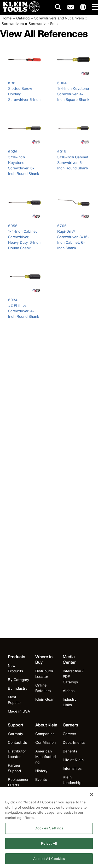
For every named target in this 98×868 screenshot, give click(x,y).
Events (41, 779)
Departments (74, 742)
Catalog (23, 18)
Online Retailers (43, 688)
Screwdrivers (13, 24)
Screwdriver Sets (43, 24)
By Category (19, 680)
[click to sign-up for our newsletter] (71, 7)
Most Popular (14, 700)
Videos (69, 691)
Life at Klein (73, 760)
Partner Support (15, 768)
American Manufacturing (46, 757)
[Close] (92, 797)
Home (7, 18)
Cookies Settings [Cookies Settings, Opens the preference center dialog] (49, 830)
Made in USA (19, 711)
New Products (15, 668)
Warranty (16, 734)
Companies (45, 734)
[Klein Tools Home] (20, 10)
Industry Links (70, 702)
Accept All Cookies (49, 861)
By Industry (18, 688)
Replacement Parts (19, 782)
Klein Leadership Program (72, 783)
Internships (72, 768)
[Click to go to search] (58, 8)
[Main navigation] (94, 7)
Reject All (49, 846)
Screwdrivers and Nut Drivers (59, 18)
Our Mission (45, 742)
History (41, 771)
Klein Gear (44, 699)
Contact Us (17, 742)
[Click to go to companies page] (83, 7)
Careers (69, 734)
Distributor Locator (44, 674)
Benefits (70, 751)
